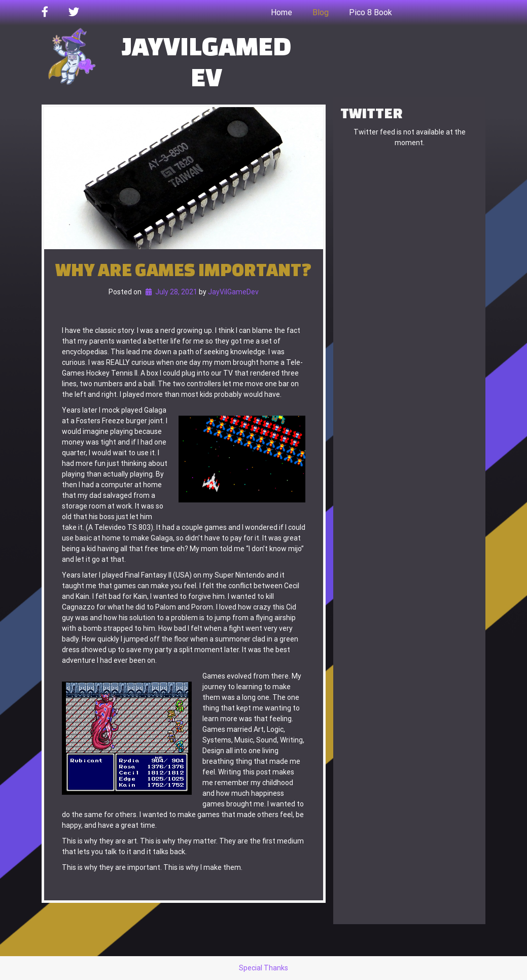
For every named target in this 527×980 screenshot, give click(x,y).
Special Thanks (263, 968)
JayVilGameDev (206, 61)
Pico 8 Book (371, 12)
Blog (321, 12)
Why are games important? (184, 269)
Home (282, 12)
